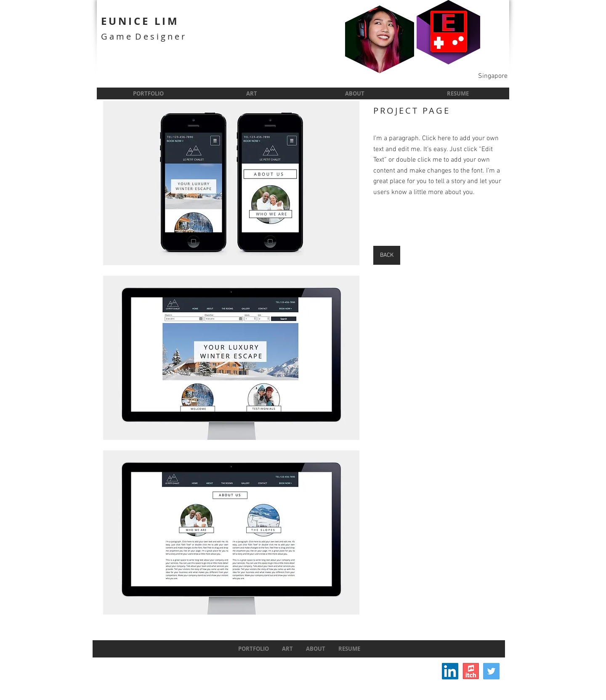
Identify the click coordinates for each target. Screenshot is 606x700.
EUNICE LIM (140, 21)
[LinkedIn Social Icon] (450, 671)
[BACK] (387, 255)
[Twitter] (491, 671)
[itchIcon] (471, 671)
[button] (231, 183)
